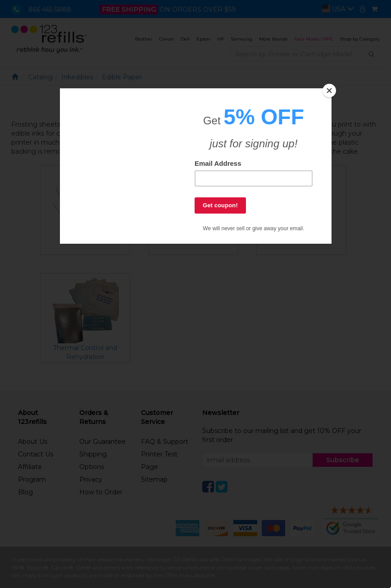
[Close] (329, 91)
